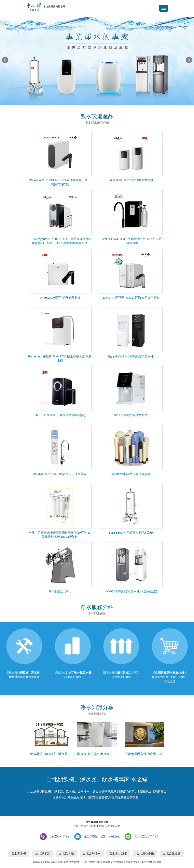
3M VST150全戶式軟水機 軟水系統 (131, 180)
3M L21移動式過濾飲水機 (131, 415)
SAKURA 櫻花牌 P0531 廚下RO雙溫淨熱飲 (131, 298)
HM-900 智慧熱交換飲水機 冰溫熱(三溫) (131, 591)
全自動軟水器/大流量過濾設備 (131, 474)
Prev (5, 60)
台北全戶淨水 (92, 853)
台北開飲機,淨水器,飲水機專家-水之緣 (46, 7)
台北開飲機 (19, 853)
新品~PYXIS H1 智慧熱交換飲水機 (131, 356)
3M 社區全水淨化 (60, 591)
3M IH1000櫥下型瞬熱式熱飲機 (60, 298)
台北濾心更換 (145, 853)
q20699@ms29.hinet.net (102, 836)
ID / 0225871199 (146, 836)
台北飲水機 (66, 853)
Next (189, 60)
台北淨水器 (42, 853)
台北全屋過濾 (172, 853)
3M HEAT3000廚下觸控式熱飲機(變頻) (60, 415)
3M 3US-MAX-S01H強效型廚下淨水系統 (60, 474)
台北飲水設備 (118, 853)
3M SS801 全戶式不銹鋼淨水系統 (131, 533)
